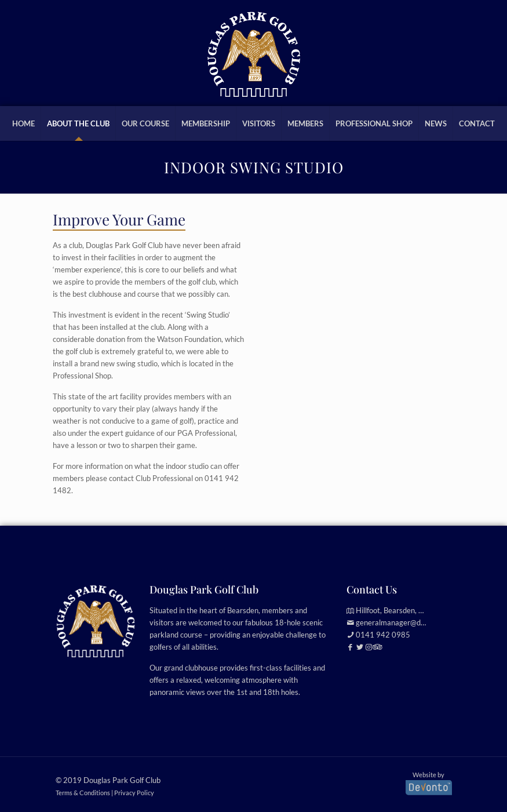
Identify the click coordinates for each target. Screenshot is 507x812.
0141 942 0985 (383, 635)
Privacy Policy (134, 793)
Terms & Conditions (83, 793)
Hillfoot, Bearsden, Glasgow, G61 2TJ (418, 610)
